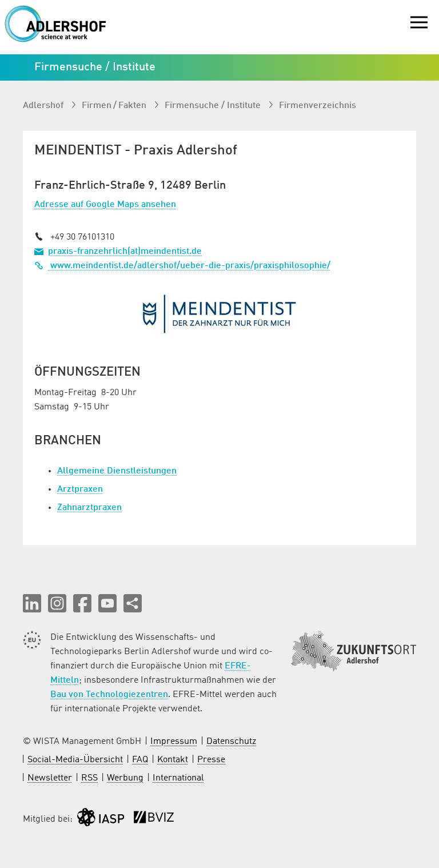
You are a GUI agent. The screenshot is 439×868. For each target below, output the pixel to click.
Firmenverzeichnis (318, 106)
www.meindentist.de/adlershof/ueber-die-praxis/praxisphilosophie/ (182, 266)
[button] (32, 603)
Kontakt (173, 760)
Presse (211, 760)
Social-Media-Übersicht (75, 760)
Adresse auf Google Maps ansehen (105, 205)
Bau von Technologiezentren (109, 695)
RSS (89, 778)
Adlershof (44, 106)
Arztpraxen (80, 489)
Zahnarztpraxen (89, 508)
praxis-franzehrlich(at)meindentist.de (125, 252)
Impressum (174, 742)
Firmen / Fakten (115, 106)
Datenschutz (231, 742)
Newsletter (50, 778)
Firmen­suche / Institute (214, 106)
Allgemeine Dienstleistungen (117, 471)
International (178, 778)
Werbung (125, 778)
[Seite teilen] (133, 603)
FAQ (140, 760)
